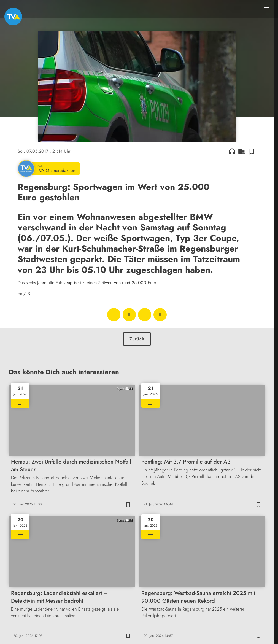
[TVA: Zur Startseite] (13, 17)
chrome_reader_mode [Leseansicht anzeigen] (242, 151)
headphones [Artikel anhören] (232, 151)
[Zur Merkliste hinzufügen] (252, 151)
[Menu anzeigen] (267, 9)
